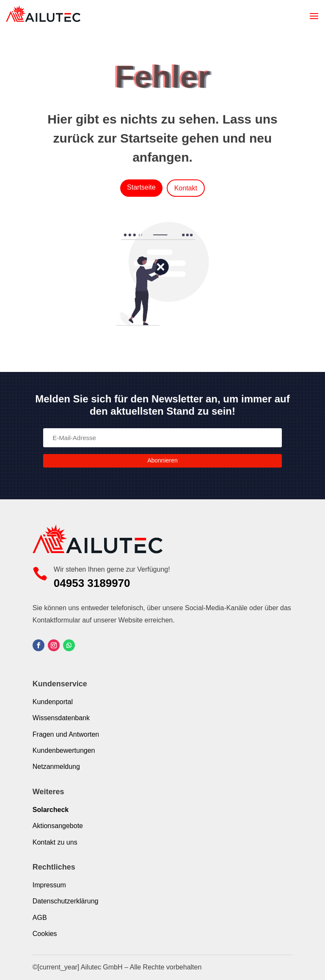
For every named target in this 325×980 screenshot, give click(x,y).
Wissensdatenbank (61, 718)
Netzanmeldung (56, 767)
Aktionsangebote (58, 826)
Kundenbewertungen (64, 750)
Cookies (45, 934)
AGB (40, 918)
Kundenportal (53, 702)
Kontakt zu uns (55, 842)
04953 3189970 (92, 583)
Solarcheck (51, 810)
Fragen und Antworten (66, 734)
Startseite (141, 187)
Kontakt (186, 188)
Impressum (49, 885)
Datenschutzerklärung (66, 901)
